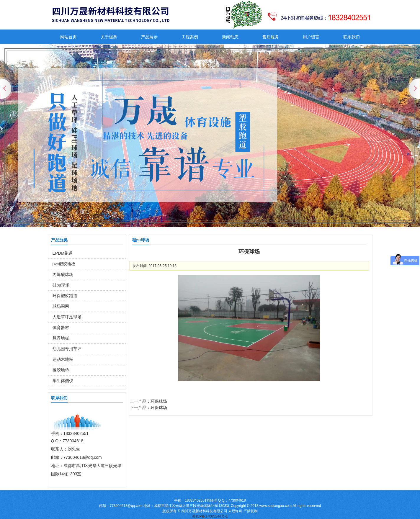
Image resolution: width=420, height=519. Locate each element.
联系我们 (352, 37)
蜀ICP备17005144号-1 (210, 516)
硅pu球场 (61, 285)
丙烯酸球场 (63, 274)
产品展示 (149, 37)
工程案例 (190, 37)
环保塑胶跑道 (65, 296)
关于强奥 (109, 37)
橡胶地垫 (61, 370)
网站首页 (68, 37)
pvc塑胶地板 (64, 264)
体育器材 (61, 328)
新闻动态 (230, 37)
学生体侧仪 (63, 381)
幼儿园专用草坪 (67, 349)
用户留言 (311, 37)
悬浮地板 (61, 338)
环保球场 (159, 401)
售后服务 (271, 37)
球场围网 (61, 306)
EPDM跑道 (63, 253)
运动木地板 (63, 359)
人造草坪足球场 (67, 317)
